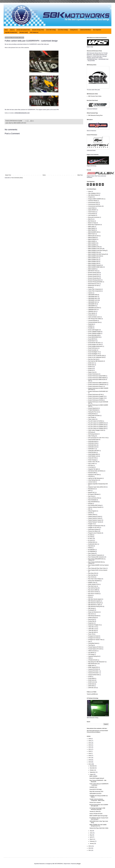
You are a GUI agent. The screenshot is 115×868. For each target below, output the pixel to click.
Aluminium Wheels (93, 201)
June (91, 833)
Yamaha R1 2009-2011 (95, 811)
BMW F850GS (92, 228)
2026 (90, 739)
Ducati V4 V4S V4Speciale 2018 (96, 357)
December (92, 766)
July (91, 831)
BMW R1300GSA (92, 239)
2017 (90, 758)
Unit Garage (91, 654)
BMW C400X (91, 227)
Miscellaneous (92, 489)
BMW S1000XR (92, 269)
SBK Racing (91, 608)
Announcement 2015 (93, 204)
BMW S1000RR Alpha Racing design (98, 816)
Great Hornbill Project (93, 440)
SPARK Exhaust (92, 618)
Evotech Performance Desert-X (96, 386)
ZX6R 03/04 (91, 686)
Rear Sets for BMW (93, 590)
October (92, 770)
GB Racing (91, 432)
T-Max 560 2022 (92, 630)
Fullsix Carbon (92, 419)
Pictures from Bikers (93, 531)
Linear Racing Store (93, 480)
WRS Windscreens (93, 664)
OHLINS (90, 513)
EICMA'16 (91, 370)
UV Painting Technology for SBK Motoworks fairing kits (97, 809)
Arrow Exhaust (92, 214)
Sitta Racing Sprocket (93, 616)
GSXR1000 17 (92, 449)
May (91, 835)
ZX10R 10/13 (91, 680)
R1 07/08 (90, 537)
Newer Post (8, 175)
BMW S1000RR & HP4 (94, 247)
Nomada (90, 504)
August (92, 774)
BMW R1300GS (92, 238)
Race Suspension (97, 30)
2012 (90, 848)
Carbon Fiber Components (95, 289)
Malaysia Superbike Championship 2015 (98, 484)
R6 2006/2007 (92, 550)
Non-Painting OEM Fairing (95, 505)
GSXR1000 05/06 (92, 441)
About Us (12, 30)
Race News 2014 (92, 573)
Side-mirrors (91, 614)
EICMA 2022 (91, 365)
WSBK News (91, 666)
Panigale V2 (91, 524)
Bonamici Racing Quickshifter (95, 282)
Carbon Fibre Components (95, 291)
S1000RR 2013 (93, 787)
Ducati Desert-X (92, 341)
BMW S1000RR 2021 (93, 260)
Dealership (91, 324)
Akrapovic (91, 197)
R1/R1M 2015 (92, 542)
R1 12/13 (90, 540)
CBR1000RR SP (92, 304)
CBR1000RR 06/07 (93, 297)
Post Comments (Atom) (17, 178)
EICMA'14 (91, 369)
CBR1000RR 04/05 (93, 295)
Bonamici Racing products (94, 280)
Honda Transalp (92, 460)
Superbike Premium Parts (11, 32)
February (92, 841)
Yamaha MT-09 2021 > (94, 671)
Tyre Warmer (91, 653)
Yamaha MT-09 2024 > (94, 673)
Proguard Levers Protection (95, 533)
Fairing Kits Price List (93, 412)
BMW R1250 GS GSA (93, 236)
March (91, 839)
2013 (90, 846)
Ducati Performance (93, 348)
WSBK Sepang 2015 (93, 667)
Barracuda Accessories (94, 217)
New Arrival (91, 496)
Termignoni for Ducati (93, 636)
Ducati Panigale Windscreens (95, 346)
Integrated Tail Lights (93, 469)
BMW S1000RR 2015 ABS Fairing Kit (97, 254)
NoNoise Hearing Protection (95, 507)
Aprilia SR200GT (92, 210)
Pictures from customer (95, 803)
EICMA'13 (91, 367)
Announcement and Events (95, 206)
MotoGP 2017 (92, 493)
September (93, 772)
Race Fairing (91, 553)
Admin (90, 191)
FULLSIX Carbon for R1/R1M (95, 421)
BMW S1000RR (92, 245)
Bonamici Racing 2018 (94, 276)
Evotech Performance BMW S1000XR (97, 383)
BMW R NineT (92, 234)
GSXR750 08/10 (92, 452)
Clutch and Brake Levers (94, 317)
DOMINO (90, 326)
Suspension (91, 623)
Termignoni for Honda (93, 638)
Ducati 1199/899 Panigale (94, 332)
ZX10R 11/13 (91, 682)
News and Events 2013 (94, 498)
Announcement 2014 (93, 203)
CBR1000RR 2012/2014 (95, 794)
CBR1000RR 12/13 (93, 300)
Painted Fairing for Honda (94, 518)
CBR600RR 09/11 (93, 309)
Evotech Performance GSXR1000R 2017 (98, 391)
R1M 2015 (91, 546)
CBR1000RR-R (92, 306)
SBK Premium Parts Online (95, 96)
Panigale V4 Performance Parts (96, 526)
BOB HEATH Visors (93, 271)
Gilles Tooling (91, 436)
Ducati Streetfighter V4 (94, 354)
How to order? (92, 463)
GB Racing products (93, 434)
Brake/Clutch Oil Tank (93, 286)
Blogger (79, 864)
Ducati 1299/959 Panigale (94, 333)
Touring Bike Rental (93, 643)
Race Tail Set (91, 577)
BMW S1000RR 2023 (93, 262)
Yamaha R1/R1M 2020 (94, 675)
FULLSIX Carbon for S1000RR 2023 (97, 428)
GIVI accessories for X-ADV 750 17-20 (97, 438)
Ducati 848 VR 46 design (96, 789)
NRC (89, 509)
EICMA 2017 (91, 363)
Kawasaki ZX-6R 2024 (94, 475)
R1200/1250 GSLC (93, 544)
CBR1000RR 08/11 (93, 298)
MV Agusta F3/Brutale (93, 494)
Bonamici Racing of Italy (38, 30)
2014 (90, 764)
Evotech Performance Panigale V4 (96, 398)
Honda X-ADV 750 (93, 462)
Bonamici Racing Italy (93, 278)
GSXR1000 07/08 (92, 443)
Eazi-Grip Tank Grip (93, 359)
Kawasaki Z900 (92, 473)
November (92, 768)
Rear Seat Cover (92, 586)
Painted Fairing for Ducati (94, 516)
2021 (90, 749)
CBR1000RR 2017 (93, 302)
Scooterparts (91, 610)
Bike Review (91, 221)
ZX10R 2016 (91, 684)
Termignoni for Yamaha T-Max (95, 640)
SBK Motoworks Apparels (94, 601)
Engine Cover (91, 372)
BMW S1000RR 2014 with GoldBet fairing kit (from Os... (98, 825)
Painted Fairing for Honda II (95, 520)
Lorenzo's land (92, 482)
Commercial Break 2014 (94, 322)
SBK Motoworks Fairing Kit (95, 603)
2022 (90, 747)
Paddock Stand (92, 515)
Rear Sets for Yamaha (94, 594)
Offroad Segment (92, 511)
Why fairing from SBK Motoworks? (96, 662)
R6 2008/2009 (92, 551)
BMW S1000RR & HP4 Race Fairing (97, 251)
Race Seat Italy (92, 575)
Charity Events (92, 315)
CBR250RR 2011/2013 (94, 308)
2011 (90, 850)
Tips (89, 642)
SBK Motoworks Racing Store (95, 115)
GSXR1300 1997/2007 (94, 451)
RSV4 (90, 597)
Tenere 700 (91, 634)
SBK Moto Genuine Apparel (95, 599)
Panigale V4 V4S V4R (93, 528)
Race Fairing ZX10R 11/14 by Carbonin (98, 570)
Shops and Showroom (94, 612)
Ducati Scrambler (92, 350)
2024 (90, 743)
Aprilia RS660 (91, 208)
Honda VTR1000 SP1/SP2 (96, 814)
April (91, 837)
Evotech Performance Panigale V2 (96, 396)
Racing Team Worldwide (94, 581)
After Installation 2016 (93, 193)
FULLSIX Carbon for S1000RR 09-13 (97, 423)
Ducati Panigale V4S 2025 (95, 345)
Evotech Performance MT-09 (95, 395)
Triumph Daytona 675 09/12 (95, 647)
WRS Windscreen (34, 32)
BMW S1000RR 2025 (93, 263)
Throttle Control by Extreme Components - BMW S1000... (97, 800)
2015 (90, 762)
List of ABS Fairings (51, 30)
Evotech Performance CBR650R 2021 (97, 385)
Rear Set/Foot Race (93, 588)
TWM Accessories (93, 651)
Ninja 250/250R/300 (93, 502)
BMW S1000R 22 (92, 243)
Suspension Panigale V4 (94, 625)
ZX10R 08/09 (91, 678)
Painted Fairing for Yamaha (95, 522)
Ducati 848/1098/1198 (93, 335)
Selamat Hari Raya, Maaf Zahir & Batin (99, 828)
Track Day (91, 645)
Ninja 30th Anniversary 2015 (96, 791)
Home (6, 30)
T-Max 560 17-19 (92, 629)
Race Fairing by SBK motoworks (96, 557)
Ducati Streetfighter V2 (94, 352)
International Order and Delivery (96, 471)
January (92, 843)
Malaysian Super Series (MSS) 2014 (97, 487)
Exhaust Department (93, 408)
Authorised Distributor (85, 30)
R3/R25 (90, 548)
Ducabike (90, 328)
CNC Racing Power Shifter (95, 319)
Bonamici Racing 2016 (94, 273)
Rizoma (90, 595)
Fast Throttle (91, 417)
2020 (90, 751)
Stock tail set (91, 619)
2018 (90, 756)
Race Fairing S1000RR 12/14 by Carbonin (98, 565)
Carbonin (90, 293)
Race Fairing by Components (95, 555)
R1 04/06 (90, 535)
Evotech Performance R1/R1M (96, 400)
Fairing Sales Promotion (94, 416)
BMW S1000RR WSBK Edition (96, 267)
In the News (91, 467)
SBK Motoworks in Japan (94, 605)
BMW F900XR (92, 230)
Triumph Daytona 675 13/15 (95, 649)
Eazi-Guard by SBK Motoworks (96, 361)
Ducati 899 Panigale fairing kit (97, 778)
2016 (90, 760)
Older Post (80, 175)
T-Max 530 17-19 (92, 627)
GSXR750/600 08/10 (93, 454)
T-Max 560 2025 (92, 632)
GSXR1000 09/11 (92, 445)
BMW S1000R (92, 241)
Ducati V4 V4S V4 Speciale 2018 (96, 356)
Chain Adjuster (92, 313)
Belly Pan (11, 123)
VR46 (90, 658)
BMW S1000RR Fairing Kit (95, 265)
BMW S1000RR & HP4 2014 (20, 123)
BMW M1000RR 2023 (93, 232)
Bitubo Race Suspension (94, 225)
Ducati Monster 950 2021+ (95, 343)
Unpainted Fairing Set (93, 656)
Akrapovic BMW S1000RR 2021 (96, 199)
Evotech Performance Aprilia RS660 (97, 376)
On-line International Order (23, 30)
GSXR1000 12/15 (92, 447)
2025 (90, 741)
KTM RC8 (91, 476)
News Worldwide (92, 500)
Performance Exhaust (93, 529)
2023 (90, 745)
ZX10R (90, 677)
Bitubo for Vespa (92, 223)
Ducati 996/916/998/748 (94, 337)
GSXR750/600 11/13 (93, 456)
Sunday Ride (91, 621)
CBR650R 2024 (92, 311)
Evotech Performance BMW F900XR (97, 378)
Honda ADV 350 (92, 458)
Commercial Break (93, 321)
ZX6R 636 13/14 (92, 688)
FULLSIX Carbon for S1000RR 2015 (97, 425)
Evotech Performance (93, 374)
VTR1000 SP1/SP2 (93, 660)
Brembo (90, 287)
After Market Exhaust (93, 195)
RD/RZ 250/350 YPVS (94, 584)
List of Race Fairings (63, 30)
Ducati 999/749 (92, 339)
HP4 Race (91, 465)
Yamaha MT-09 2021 (93, 669)
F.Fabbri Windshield (93, 410)
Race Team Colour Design (95, 579)
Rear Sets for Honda (93, 592)
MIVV (89, 491)
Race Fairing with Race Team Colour (97, 568)
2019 (90, 754)
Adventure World (24, 32)
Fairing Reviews (74, 30)
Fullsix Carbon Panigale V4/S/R (96, 430)
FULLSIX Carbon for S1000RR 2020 (97, 427)
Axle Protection (92, 215)
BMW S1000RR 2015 (93, 252)
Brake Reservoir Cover (94, 284)
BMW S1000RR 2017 (93, 258)
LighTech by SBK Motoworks (95, 478)
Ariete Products (92, 212)
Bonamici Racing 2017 (94, 274)
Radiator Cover (92, 582)
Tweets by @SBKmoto (92, 694)
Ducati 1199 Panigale (93, 330)
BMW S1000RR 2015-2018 (95, 256)
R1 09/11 (90, 539)
